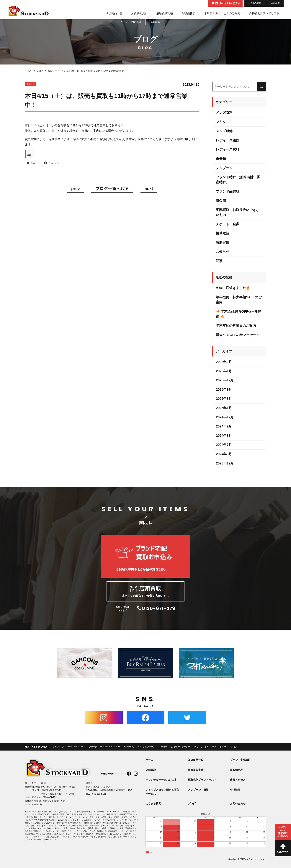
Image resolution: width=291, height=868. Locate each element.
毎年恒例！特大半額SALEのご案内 (239, 300)
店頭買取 (151, 770)
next (149, 189)
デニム (84, 747)
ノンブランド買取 (198, 790)
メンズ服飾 (224, 131)
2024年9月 (224, 426)
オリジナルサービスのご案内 (222, 13)
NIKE (139, 747)
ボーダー (186, 747)
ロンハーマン (129, 747)
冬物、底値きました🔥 (233, 288)
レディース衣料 (228, 149)
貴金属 (221, 201)
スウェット (56, 747)
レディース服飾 (228, 140)
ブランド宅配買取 (240, 760)
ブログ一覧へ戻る (112, 189)
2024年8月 (224, 436)
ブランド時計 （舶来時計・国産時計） (238, 180)
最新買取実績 (165, 13)
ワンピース (206, 747)
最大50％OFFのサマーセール (238, 335)
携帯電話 (223, 233)
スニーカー (162, 747)
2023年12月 (225, 463)
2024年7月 (224, 445)
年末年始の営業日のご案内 (236, 326)
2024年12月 (225, 417)
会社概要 (275, 3)
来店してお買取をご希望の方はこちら (145, 591)
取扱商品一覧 (114, 13)
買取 (171, 747)
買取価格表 (188, 13)
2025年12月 (225, 380)
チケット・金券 (228, 224)
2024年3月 (224, 454)
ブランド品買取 (228, 191)
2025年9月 (224, 390)
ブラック (93, 747)
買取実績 (223, 243)
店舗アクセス (238, 780)
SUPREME (116, 747)
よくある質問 (255, 3)
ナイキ (77, 747)
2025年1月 (224, 408)
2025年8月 (224, 399)
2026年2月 (224, 362)
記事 (219, 261)
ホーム (149, 760)
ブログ (192, 804)
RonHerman (104, 747)
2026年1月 (224, 371)
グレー (177, 747)
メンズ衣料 (224, 113)
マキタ (221, 122)
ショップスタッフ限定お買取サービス (162, 792)
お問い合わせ (238, 804)
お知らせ (223, 252)
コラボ (69, 747)
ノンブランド (226, 168)
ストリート (223, 747)
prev (76, 189)
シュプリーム (149, 747)
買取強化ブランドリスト (264, 13)
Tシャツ (195, 747)
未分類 (221, 159)
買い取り (234, 747)
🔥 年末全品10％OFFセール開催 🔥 (239, 314)
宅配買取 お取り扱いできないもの (238, 212)
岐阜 (214, 747)
